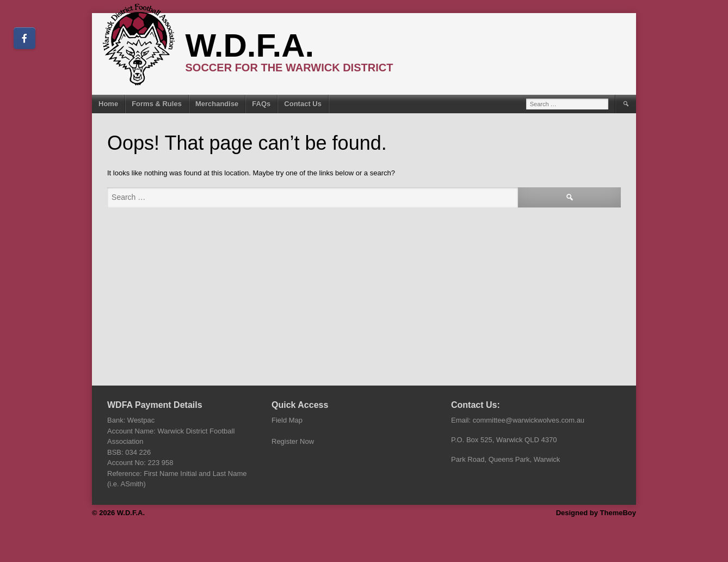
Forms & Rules (157, 104)
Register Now (293, 441)
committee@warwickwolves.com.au (529, 420)
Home (108, 104)
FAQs (261, 104)
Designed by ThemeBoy (596, 513)
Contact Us (303, 104)
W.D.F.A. (250, 45)
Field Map (287, 420)
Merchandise (217, 104)
